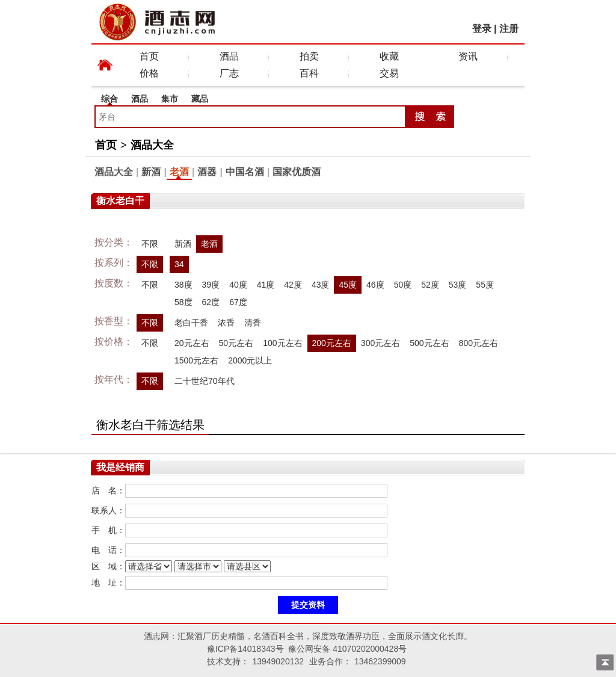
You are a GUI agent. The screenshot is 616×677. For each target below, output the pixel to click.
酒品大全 (152, 145)
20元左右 (192, 343)
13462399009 (380, 661)
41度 (266, 285)
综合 (109, 99)
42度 (293, 285)
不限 (150, 244)
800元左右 (479, 343)
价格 (149, 73)
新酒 (151, 172)
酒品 (229, 56)
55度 (485, 285)
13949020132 (278, 661)
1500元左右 (196, 360)
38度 (183, 285)
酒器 (207, 172)
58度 (183, 302)
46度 (375, 285)
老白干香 (191, 323)
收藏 (389, 56)
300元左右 (380, 343)
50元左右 (236, 343)
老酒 (179, 172)
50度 (403, 285)
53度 (458, 285)
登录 (482, 29)
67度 (238, 302)
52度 (430, 285)
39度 (211, 285)
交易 (389, 73)
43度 (321, 285)
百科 (309, 73)
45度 (348, 285)
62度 (211, 302)
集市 (170, 99)
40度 (238, 285)
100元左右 (282, 343)
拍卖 (309, 56)
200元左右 (332, 343)
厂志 (229, 73)
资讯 (468, 56)
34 (179, 264)
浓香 (226, 323)
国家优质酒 (297, 172)
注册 (509, 29)
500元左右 (429, 343)
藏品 (200, 99)
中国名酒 (245, 172)
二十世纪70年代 (205, 381)
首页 (149, 56)
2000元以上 (250, 360)
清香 (253, 323)
